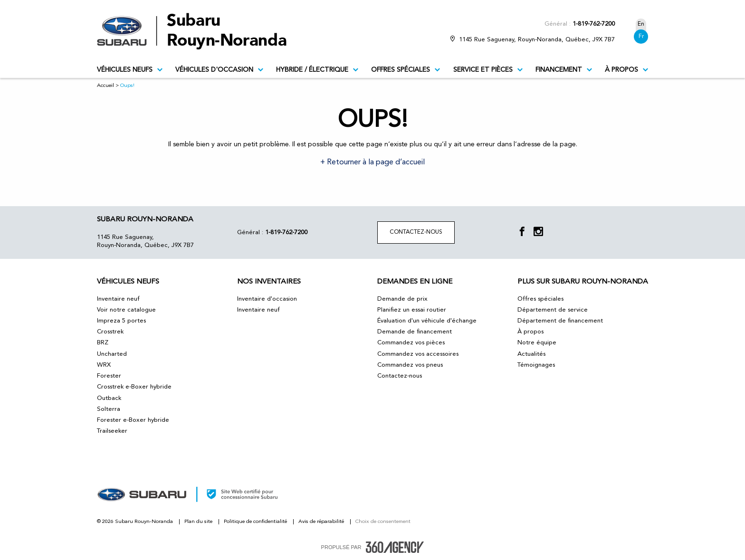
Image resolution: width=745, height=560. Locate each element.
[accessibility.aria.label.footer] (395, 547)
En (641, 24)
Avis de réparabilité (322, 522)
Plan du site (199, 522)
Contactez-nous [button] (416, 232)
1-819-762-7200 (594, 24)
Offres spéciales (406, 70)
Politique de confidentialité (256, 522)
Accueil (105, 86)
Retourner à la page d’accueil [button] (375, 162)
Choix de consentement (383, 522)
